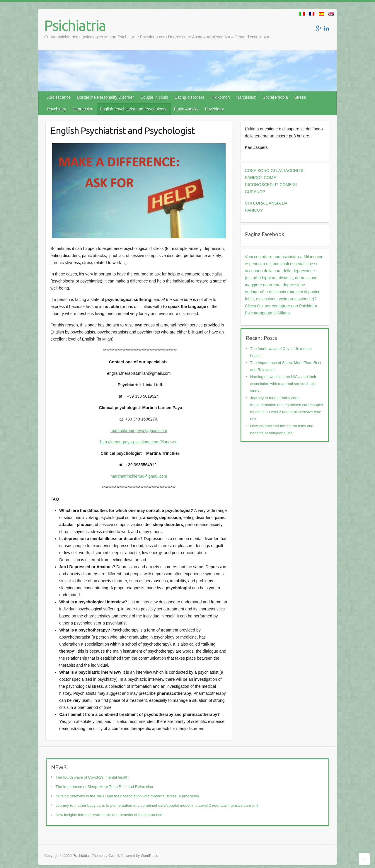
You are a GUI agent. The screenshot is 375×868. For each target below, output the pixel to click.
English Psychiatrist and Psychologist (133, 109)
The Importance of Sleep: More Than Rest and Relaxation (104, 787)
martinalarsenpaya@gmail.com (139, 430)
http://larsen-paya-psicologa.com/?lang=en (139, 442)
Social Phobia (275, 97)
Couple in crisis (154, 97)
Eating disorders (189, 97)
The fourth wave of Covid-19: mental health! (92, 777)
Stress (300, 97)
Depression (83, 109)
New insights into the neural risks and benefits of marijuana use (109, 815)
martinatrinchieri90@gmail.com (139, 476)
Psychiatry (57, 109)
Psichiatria (75, 25)
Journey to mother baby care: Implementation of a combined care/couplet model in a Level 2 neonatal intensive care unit (157, 805)
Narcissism (246, 97)
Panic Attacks (186, 109)
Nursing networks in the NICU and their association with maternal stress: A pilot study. (283, 384)
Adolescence (59, 97)
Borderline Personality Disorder (105, 97)
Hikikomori (220, 97)
